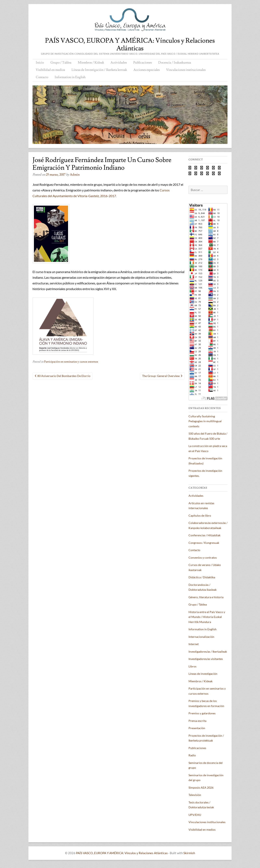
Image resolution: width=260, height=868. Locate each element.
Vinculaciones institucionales (186, 70)
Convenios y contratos (203, 558)
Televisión (195, 795)
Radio (192, 755)
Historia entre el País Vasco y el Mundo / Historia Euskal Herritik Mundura (207, 617)
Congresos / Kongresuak (204, 543)
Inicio (40, 63)
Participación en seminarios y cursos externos (71, 362)
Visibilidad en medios (50, 70)
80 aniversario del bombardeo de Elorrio (64, 376)
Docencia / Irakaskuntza (175, 63)
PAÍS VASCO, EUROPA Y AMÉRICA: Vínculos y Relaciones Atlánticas (130, 44)
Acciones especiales (147, 70)
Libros (192, 666)
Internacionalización (201, 637)
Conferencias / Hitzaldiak (204, 535)
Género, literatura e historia (206, 597)
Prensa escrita (197, 721)
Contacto (42, 77)
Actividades (119, 63)
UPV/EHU (195, 815)
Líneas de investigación (203, 674)
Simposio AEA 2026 (201, 788)
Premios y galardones (202, 713)
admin (75, 175)
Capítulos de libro (200, 516)
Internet (194, 644)
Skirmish (189, 853)
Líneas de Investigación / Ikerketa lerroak (99, 70)
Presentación (197, 728)
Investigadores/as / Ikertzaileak (208, 652)
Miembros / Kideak (91, 63)
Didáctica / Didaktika (202, 577)
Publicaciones (142, 63)
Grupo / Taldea (61, 63)
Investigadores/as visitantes (206, 659)
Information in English (70, 77)
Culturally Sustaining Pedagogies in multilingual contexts (205, 421)
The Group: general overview (161, 376)
